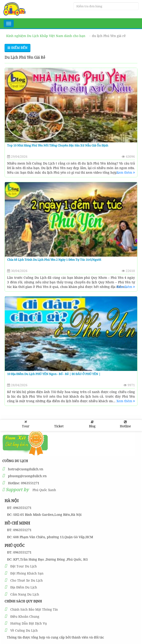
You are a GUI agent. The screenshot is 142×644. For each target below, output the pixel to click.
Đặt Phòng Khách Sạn (27, 573)
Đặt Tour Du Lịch (24, 566)
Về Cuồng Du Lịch (24, 630)
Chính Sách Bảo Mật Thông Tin (34, 609)
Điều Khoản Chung (25, 616)
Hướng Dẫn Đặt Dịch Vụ (29, 623)
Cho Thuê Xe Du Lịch (27, 580)
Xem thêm (126, 172)
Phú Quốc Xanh (44, 490)
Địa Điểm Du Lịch (24, 587)
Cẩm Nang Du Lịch (25, 594)
